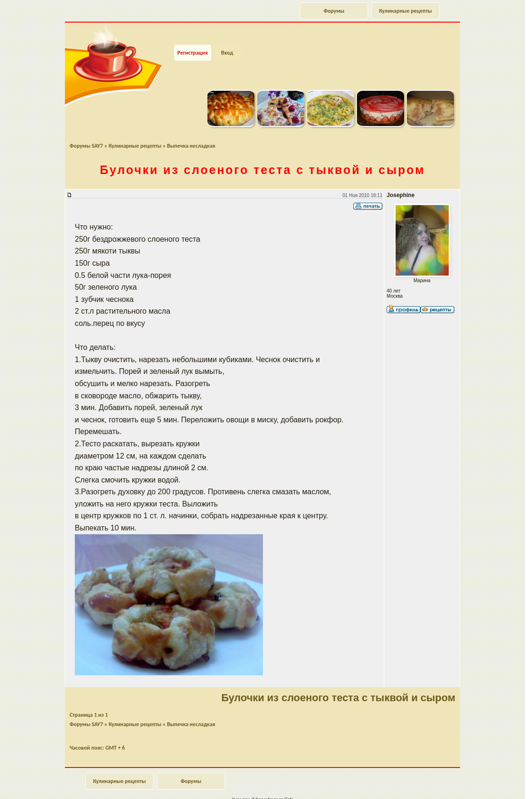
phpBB (273, 788)
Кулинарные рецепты (405, 11)
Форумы (334, 11)
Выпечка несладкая (191, 130)
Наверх (492, 782)
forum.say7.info (281, 783)
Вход (227, 37)
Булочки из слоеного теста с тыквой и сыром (262, 154)
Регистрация (193, 37)
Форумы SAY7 (86, 130)
